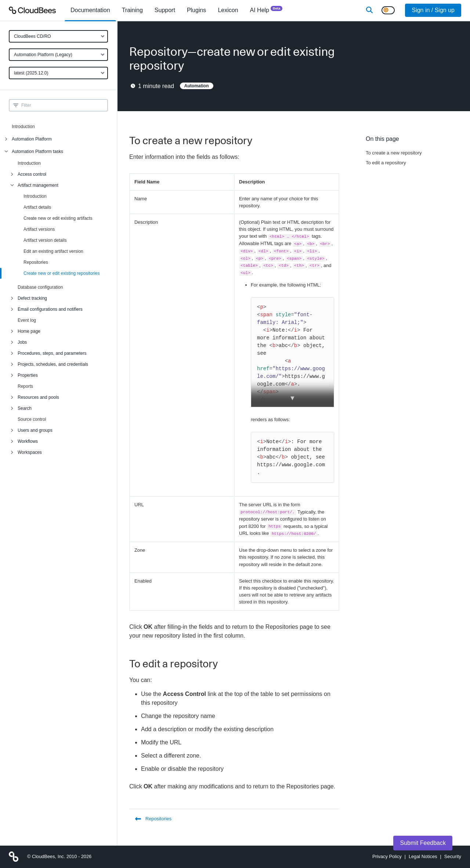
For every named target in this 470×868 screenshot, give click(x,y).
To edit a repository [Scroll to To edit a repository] (386, 163)
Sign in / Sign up (433, 10)
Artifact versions (39, 229)
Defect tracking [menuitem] (32, 298)
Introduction (23, 127)
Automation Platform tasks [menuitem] (37, 152)
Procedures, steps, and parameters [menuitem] (52, 353)
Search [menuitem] (25, 408)
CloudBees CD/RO (32, 36)
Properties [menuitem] (28, 375)
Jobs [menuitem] (22, 342)
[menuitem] (90, 10)
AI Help (266, 10)
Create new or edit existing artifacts (58, 218)
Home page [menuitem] (29, 331)
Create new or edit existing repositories (62, 273)
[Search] (369, 10)
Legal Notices (423, 856)
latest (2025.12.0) (31, 73)
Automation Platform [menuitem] (32, 139)
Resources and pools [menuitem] (38, 397)
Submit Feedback (423, 843)
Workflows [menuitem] (28, 441)
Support (165, 10)
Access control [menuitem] (32, 174)
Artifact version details (45, 240)
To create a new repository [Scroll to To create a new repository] (394, 153)
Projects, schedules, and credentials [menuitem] (53, 364)
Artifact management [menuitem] (38, 185)
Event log (27, 320)
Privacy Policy (387, 856)
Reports (25, 386)
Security (453, 856)
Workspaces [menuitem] (30, 452)
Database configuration (40, 287)
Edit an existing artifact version (53, 251)
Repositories (36, 262)
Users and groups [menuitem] (35, 430)
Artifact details (37, 207)
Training (132, 10)
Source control (32, 419)
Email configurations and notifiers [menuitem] (50, 309)
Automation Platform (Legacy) (43, 55)
